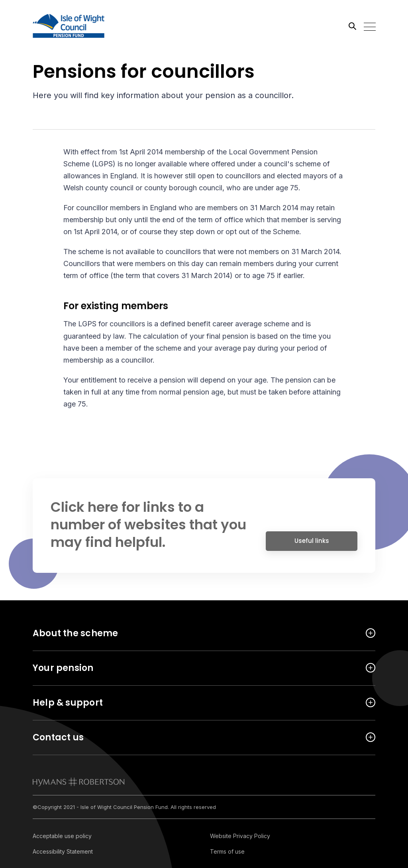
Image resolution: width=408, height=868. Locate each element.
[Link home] (69, 26)
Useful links (312, 544)
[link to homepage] (79, 782)
